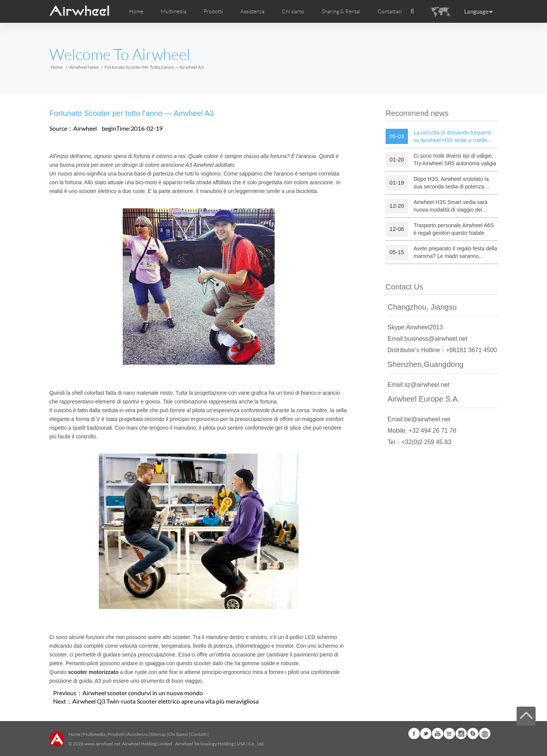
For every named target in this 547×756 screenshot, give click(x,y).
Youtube (438, 734)
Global (485, 734)
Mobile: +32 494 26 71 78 (422, 431)
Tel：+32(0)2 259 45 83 (419, 442)
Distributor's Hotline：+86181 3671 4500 (442, 350)
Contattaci (390, 11)
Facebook (414, 734)
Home (136, 11)
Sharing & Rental (341, 11)
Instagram (461, 734)
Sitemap (158, 734)
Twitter (426, 734)
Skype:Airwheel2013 (415, 327)
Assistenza (252, 11)
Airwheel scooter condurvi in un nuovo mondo (143, 693)
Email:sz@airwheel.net (418, 385)
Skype (473, 734)
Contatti (198, 734)
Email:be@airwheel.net (419, 419)
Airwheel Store (449, 734)
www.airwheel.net (102, 744)
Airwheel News (84, 67)
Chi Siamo (178, 734)
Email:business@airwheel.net (427, 339)
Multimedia (94, 734)
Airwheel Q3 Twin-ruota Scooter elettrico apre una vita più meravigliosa (165, 701)
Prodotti (213, 11)
